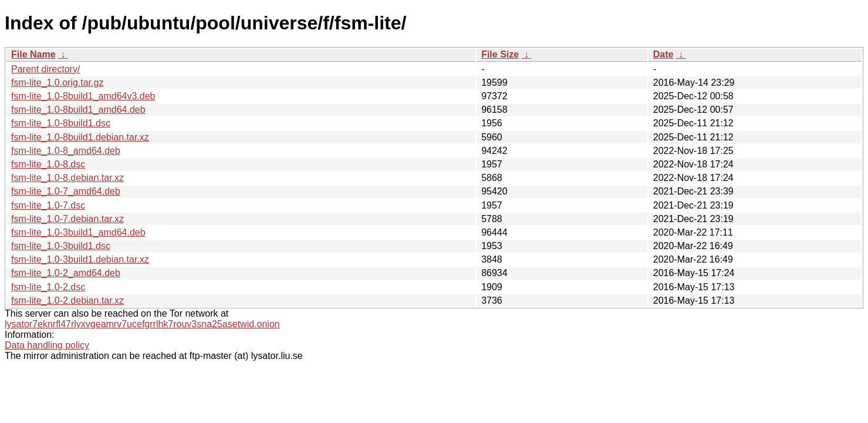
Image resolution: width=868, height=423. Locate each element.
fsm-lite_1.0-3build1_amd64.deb (78, 232)
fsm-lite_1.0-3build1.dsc (61, 246)
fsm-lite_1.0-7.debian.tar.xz (67, 219)
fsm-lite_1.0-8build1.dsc (61, 123)
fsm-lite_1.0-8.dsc (48, 164)
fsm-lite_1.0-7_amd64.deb (66, 191)
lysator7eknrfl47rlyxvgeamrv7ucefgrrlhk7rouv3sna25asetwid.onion (142, 324)
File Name (33, 54)
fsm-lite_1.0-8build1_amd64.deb (78, 110)
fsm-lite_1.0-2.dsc (48, 287)
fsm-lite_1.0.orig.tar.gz (57, 83)
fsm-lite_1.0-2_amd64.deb (66, 273)
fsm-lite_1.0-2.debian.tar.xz (67, 301)
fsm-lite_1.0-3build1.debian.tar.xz (80, 259)
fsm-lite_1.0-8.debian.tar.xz (67, 178)
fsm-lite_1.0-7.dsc (48, 205)
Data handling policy (47, 345)
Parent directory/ (45, 69)
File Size (500, 54)
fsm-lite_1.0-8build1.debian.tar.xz (80, 137)
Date (663, 54)
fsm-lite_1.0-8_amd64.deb (66, 151)
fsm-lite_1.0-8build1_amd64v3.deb (83, 96)
